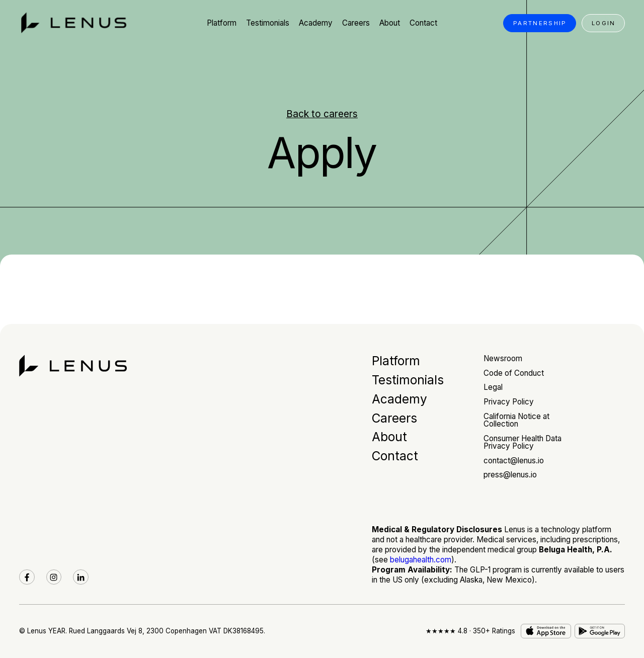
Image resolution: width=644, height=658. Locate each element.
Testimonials (408, 380)
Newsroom (503, 358)
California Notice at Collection (516, 420)
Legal (493, 387)
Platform (396, 361)
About (389, 437)
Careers (394, 418)
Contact (395, 456)
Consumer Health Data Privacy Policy (522, 442)
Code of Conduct (514, 373)
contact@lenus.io (514, 461)
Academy (399, 399)
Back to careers (322, 114)
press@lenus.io (510, 475)
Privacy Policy (509, 402)
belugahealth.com (421, 560)
